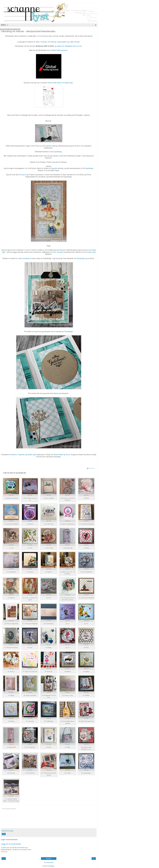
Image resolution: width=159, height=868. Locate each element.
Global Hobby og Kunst (62, 455)
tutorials (77, 42)
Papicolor (48, 146)
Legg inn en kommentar (11, 844)
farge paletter (62, 42)
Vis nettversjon (49, 862)
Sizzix (23, 175)
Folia (54, 252)
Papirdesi (57, 152)
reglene (87, 115)
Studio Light (91, 252)
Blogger (52, 866)
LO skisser (43, 42)
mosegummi (27, 258)
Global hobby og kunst (59, 50)
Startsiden (49, 859)
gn (61, 152)
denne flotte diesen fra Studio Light (60, 83)
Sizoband (60, 252)
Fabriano (14, 455)
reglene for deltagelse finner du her (69, 46)
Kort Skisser (52, 42)
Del (4, 834)
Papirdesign (89, 168)
